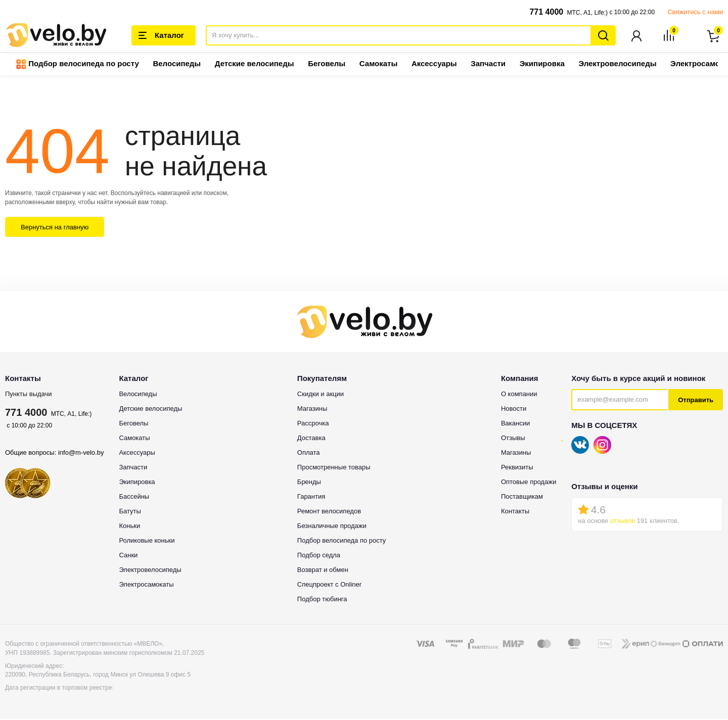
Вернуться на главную (55, 228)
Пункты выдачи (29, 395)
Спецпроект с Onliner (329, 585)
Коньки (129, 527)
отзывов (623, 522)
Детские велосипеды (255, 64)
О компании (519, 395)
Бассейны (134, 497)
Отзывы (513, 439)
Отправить (696, 401)
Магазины (312, 410)
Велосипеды (177, 64)
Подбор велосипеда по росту (78, 65)
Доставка (311, 439)
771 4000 (546, 12)
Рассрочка (313, 424)
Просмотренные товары (334, 468)
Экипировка (542, 64)
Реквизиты (517, 468)
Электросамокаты (146, 585)
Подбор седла (319, 556)
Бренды (309, 483)
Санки (128, 556)
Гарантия (311, 497)
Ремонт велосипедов (329, 512)
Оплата (309, 453)
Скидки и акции (321, 395)
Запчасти (488, 64)
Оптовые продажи (529, 483)
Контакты (515, 512)
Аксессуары (434, 64)
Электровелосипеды (617, 64)
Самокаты (378, 64)
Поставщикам (522, 497)
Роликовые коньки (147, 541)
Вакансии (515, 424)
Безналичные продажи (332, 527)
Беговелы (327, 64)
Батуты (130, 512)
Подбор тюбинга (322, 600)
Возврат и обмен (323, 571)
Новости (514, 410)
